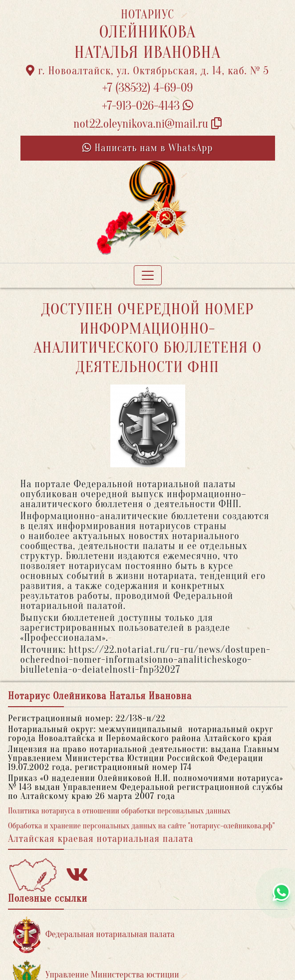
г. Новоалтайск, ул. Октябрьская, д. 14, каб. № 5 (147, 71)
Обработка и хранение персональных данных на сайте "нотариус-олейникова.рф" (142, 826)
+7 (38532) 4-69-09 (148, 88)
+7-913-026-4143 (147, 106)
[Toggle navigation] (148, 275)
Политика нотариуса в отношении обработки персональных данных (119, 811)
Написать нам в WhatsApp (148, 148)
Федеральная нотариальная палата (94, 935)
